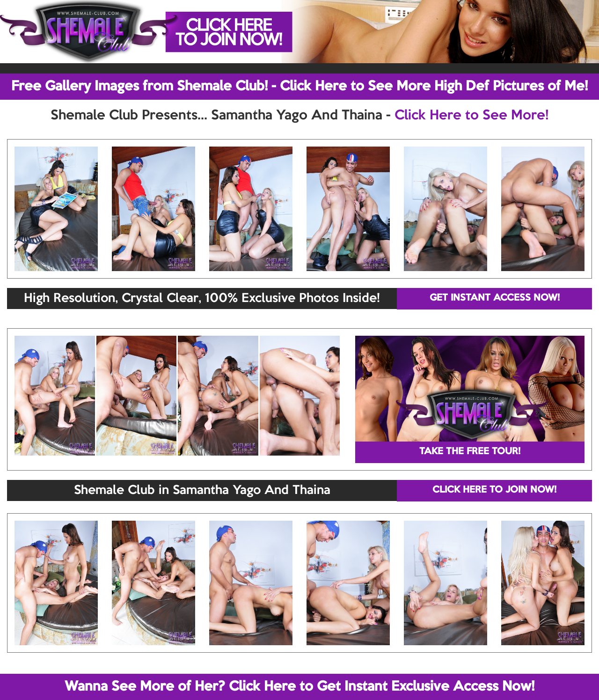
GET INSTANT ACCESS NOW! (495, 298)
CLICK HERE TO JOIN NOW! (494, 490)
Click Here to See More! (471, 116)
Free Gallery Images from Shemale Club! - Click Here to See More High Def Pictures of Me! (299, 87)
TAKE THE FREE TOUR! (470, 452)
